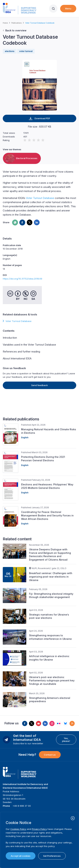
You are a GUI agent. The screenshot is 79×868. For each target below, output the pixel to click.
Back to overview (16, 30)
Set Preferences (52, 856)
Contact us (50, 755)
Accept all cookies (21, 856)
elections (10, 51)
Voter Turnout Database (40, 198)
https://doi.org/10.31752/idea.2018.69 (22, 279)
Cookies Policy (18, 829)
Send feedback (39, 385)
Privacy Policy (39, 829)
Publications (17, 23)
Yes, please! (66, 740)
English (25, 437)
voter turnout (26, 51)
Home (5, 23)
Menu (68, 8)
